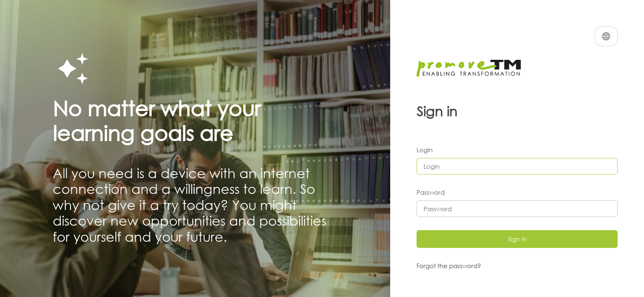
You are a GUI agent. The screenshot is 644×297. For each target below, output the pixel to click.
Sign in (517, 239)
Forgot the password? (449, 266)
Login (425, 150)
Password (431, 192)
